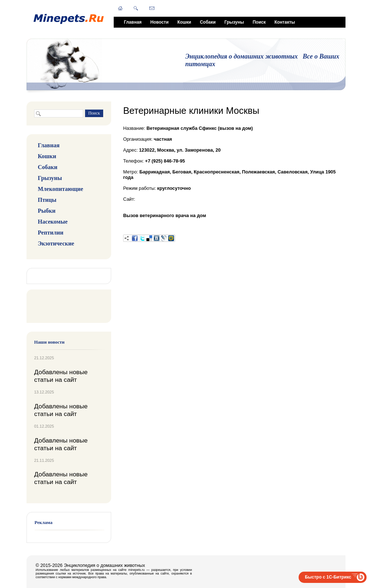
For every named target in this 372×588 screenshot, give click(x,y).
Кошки (184, 22)
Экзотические (56, 243)
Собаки (208, 22)
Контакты (285, 22)
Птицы (47, 200)
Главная (133, 22)
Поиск (259, 22)
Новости (159, 22)
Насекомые (53, 222)
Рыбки (47, 211)
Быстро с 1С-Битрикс (328, 577)
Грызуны (234, 22)
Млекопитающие (60, 189)
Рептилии (50, 233)
